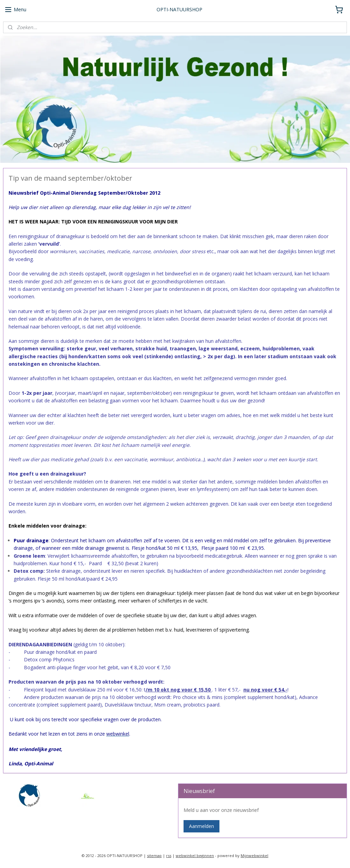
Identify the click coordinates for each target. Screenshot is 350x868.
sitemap (154, 856)
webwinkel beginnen (195, 856)
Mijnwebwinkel (254, 856)
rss (169, 856)
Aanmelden (201, 826)
